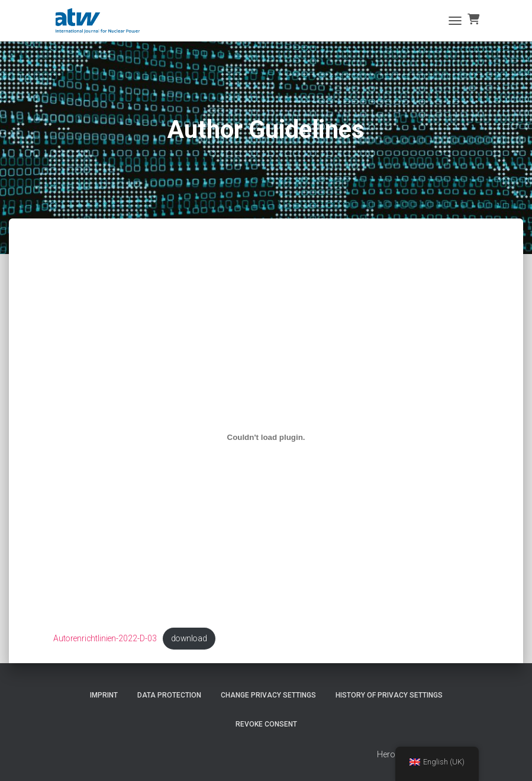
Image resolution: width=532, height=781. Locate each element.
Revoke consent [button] (266, 724)
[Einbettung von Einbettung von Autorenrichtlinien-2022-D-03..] (266, 438)
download (193, 639)
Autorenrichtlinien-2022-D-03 (106, 639)
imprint (104, 695)
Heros (388, 755)
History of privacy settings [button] (389, 695)
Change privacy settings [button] (268, 695)
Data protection (169, 695)
